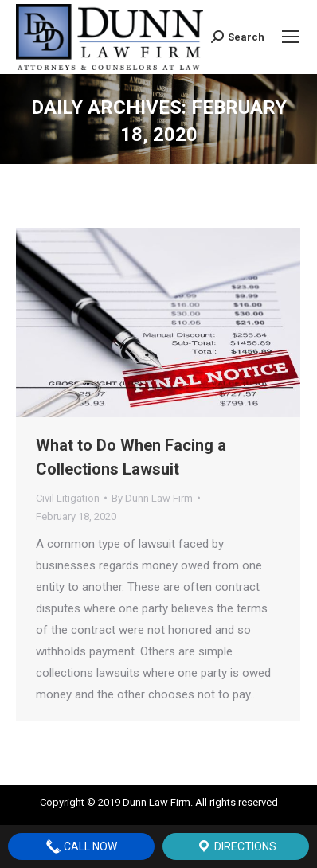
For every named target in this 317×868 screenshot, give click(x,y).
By (152, 498)
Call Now (81, 846)
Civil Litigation (68, 498)
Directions (236, 846)
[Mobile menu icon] (291, 37)
